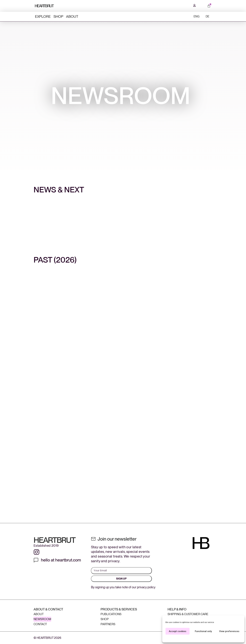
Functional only (203, 631)
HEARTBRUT (44, 6)
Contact (40, 624)
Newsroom (42, 619)
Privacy (209, 638)
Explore (43, 16)
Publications (111, 614)
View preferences (229, 631)
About (72, 16)
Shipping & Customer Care (188, 614)
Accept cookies (178, 631)
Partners (108, 624)
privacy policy (146, 587)
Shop (58, 16)
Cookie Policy (199, 638)
